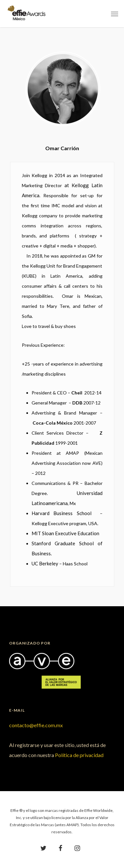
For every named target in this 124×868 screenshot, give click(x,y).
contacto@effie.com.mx (36, 725)
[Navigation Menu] (115, 14)
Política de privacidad (79, 755)
